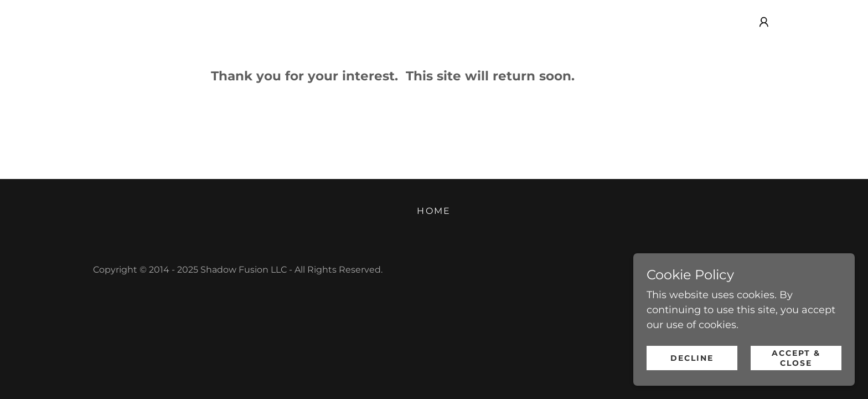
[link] (739, 278)
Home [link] (434, 211)
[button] (764, 22)
